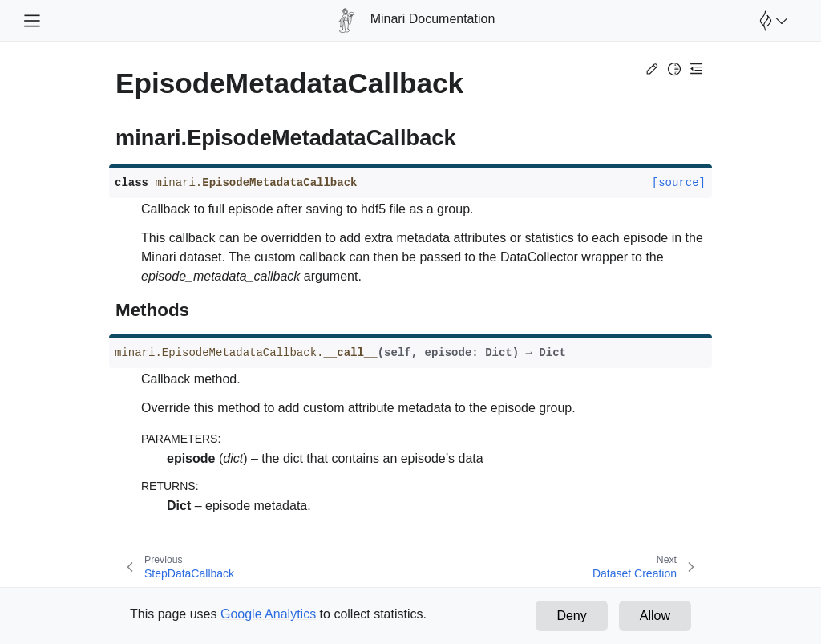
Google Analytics (268, 614)
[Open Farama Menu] (771, 21)
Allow (655, 616)
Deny (571, 616)
